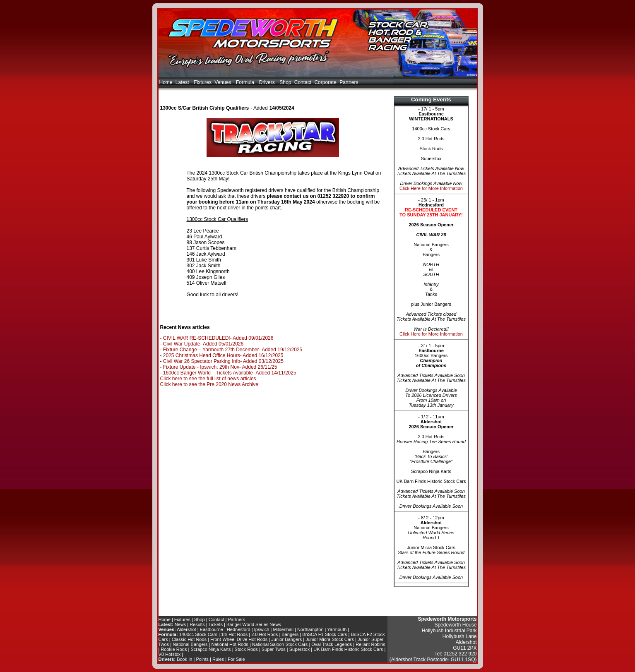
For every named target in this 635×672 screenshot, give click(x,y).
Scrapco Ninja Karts (210, 649)
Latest (183, 82)
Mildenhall (283, 629)
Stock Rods (246, 649)
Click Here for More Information (431, 188)
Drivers (268, 82)
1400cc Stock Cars (198, 634)
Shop (285, 82)
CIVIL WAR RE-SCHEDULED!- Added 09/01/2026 (218, 338)
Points (202, 659)
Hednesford (239, 629)
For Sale (236, 659)
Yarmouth (337, 629)
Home (166, 82)
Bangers (290, 634)
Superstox (300, 649)
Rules (218, 659)
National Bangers (190, 644)
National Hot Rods (230, 644)
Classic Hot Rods (189, 639)
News (180, 624)
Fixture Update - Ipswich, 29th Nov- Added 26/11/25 (220, 367)
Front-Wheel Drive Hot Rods (239, 639)
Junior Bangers (286, 639)
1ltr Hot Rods (234, 634)
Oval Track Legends (332, 644)
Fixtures (203, 82)
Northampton (310, 629)
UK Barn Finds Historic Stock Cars (348, 649)
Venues (224, 82)
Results (197, 624)
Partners (349, 82)
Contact (303, 82)
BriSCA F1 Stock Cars (325, 634)
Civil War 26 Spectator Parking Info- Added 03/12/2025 (223, 361)
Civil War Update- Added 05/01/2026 (203, 344)
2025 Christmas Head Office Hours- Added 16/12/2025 (223, 355)
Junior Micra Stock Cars (330, 639)
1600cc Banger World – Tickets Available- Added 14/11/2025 (230, 373)
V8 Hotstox (170, 654)
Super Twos (274, 649)
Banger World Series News (254, 624)
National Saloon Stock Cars (280, 644)
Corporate (325, 82)
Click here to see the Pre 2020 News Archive (209, 384)
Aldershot (186, 629)
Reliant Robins (370, 644)
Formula (246, 82)
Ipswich (262, 629)
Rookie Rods (174, 649)
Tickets (216, 624)
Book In (184, 659)
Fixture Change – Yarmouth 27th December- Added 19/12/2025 (233, 350)
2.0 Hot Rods (265, 634)
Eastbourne (212, 629)
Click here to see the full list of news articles (208, 379)
